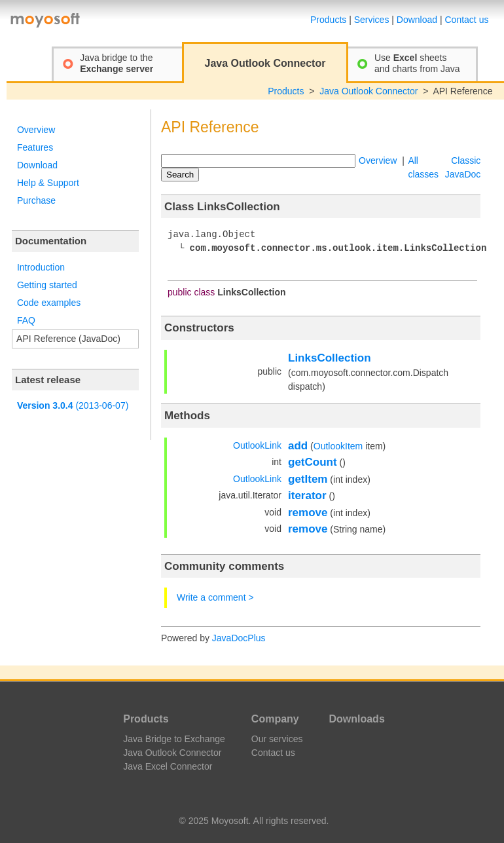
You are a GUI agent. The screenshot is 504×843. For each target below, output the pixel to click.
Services (372, 20)
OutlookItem (338, 446)
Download (417, 20)
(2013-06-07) (73, 405)
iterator (307, 496)
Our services (277, 739)
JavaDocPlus (239, 638)
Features (35, 147)
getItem (308, 479)
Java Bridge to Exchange (174, 739)
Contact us (467, 20)
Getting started (47, 285)
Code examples (49, 303)
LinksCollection (330, 358)
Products (328, 20)
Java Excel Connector (168, 766)
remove (308, 513)
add (298, 446)
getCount (313, 462)
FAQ (26, 320)
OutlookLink (257, 445)
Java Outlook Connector (369, 91)
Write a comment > (215, 597)
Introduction (41, 267)
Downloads (356, 719)
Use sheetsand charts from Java (417, 63)
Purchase (36, 200)
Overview (36, 130)
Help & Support (48, 183)
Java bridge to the (117, 63)
